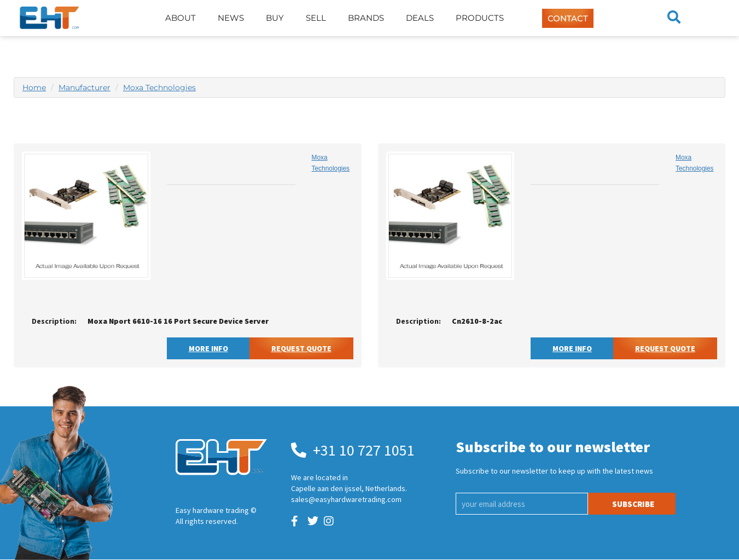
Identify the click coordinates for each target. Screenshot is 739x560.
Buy (275, 18)
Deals (420, 18)
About (181, 18)
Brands (366, 18)
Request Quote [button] (301, 348)
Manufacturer (85, 87)
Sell (316, 18)
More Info (208, 348)
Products (480, 18)
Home (34, 87)
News (231, 18)
